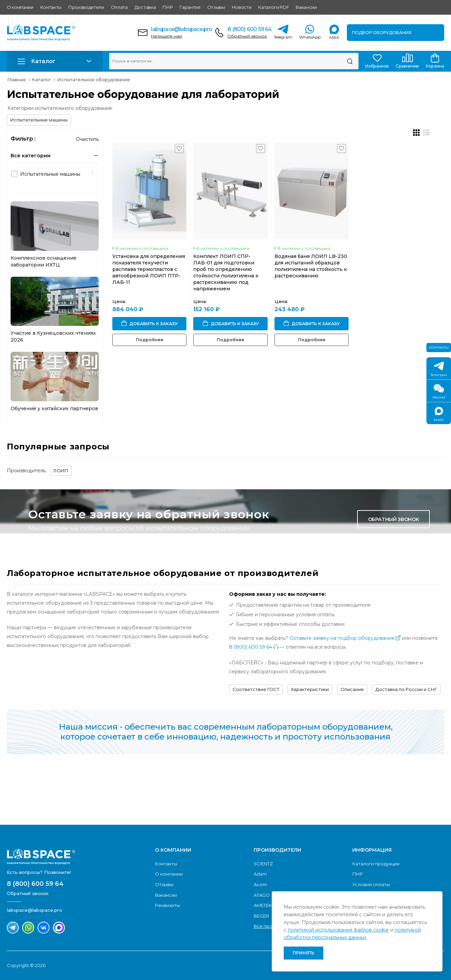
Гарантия (190, 7)
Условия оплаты (371, 884)
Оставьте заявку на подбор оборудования (345, 638)
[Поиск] (350, 61)
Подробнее (151, 344)
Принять (304, 953)
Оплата (119, 7)
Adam (260, 874)
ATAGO (262, 895)
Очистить (87, 139)
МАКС (439, 414)
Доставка (145, 7)
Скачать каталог (392, 793)
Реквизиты (167, 905)
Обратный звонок (247, 36)
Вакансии (306, 7)
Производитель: (27, 471)
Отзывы (216, 7)
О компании (20, 7)
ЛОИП (61, 471)
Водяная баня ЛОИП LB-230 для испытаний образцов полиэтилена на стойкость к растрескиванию (318, 271)
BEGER (261, 916)
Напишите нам (166, 36)
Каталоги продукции (376, 864)
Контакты (51, 7)
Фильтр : (23, 139)
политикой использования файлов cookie (338, 930)
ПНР (168, 7)
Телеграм (439, 369)
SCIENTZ (263, 864)
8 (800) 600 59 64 (249, 29)
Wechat (439, 392)
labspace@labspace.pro (181, 29)
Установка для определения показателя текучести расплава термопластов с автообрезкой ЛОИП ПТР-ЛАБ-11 (149, 274)
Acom (260, 884)
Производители (86, 7)
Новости (242, 7)
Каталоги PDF (273, 7)
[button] (55, 61)
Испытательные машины (39, 120)
